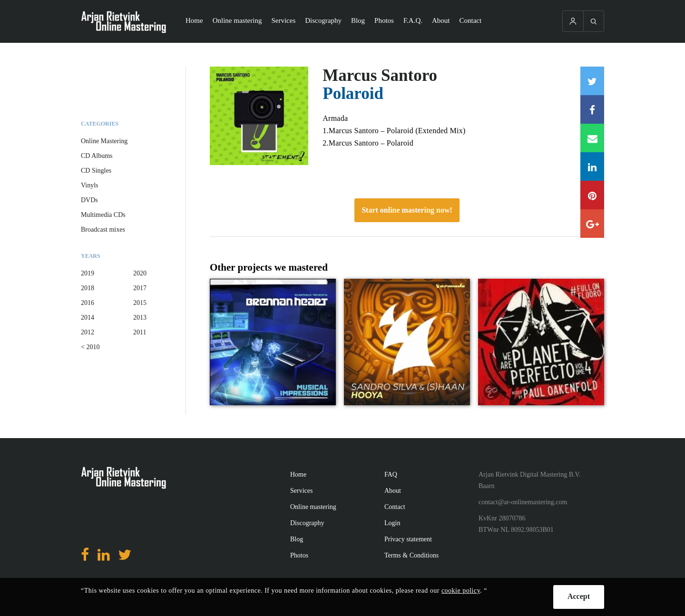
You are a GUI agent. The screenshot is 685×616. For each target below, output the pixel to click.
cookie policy (461, 591)
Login (392, 523)
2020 (140, 273)
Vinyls (90, 185)
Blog (358, 20)
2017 (140, 288)
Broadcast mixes (103, 230)
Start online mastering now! (407, 210)
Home (194, 20)
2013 (140, 318)
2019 (88, 273)
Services (283, 20)
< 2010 (90, 347)
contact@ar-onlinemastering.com (523, 502)
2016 (88, 303)
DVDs (89, 200)
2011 (140, 332)
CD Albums (97, 156)
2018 (88, 288)
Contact (471, 20)
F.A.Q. (413, 20)
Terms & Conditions (411, 555)
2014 (88, 318)
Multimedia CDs (103, 215)
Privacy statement (408, 539)
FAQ (391, 474)
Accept (579, 596)
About (441, 20)
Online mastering (237, 20)
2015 (140, 303)
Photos (384, 20)
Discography (323, 20)
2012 (88, 332)
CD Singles (96, 171)
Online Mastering (104, 141)
